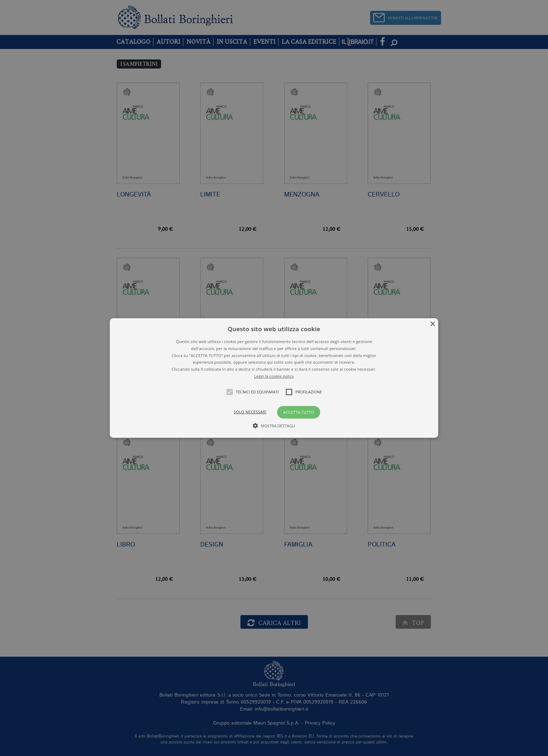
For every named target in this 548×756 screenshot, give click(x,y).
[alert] (274, 378)
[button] (274, 378)
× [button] (432, 324)
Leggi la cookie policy (274, 376)
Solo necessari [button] (250, 412)
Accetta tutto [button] (299, 412)
